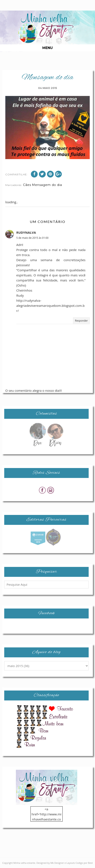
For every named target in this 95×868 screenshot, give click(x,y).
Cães (27, 185)
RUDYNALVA (26, 232)
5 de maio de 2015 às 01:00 (32, 238)
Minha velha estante (24, 863)
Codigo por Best (84, 863)
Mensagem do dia (47, 185)
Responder (81, 321)
